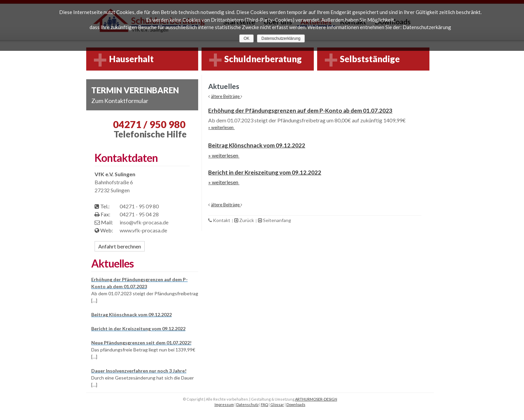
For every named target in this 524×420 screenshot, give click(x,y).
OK (246, 38)
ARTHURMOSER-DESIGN (316, 399)
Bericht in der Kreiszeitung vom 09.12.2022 (265, 172)
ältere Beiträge (226, 96)
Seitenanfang (275, 220)
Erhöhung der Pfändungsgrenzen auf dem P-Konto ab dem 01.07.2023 (300, 111)
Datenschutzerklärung (281, 38)
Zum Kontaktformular (120, 101)
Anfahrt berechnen (120, 246)
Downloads (296, 404)
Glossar (277, 404)
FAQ (265, 404)
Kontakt (220, 220)
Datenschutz (247, 404)
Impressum (224, 404)
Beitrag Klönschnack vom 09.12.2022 (257, 145)
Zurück (245, 220)
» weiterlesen (221, 127)
